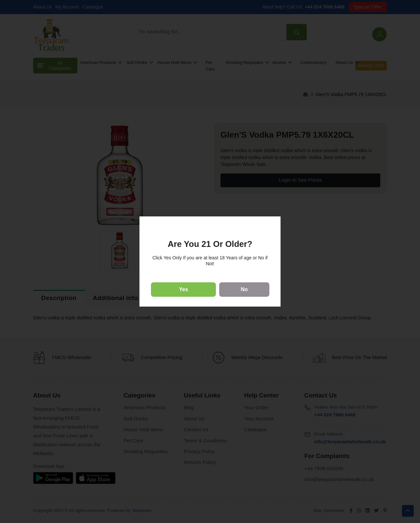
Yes (184, 289)
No (244, 289)
